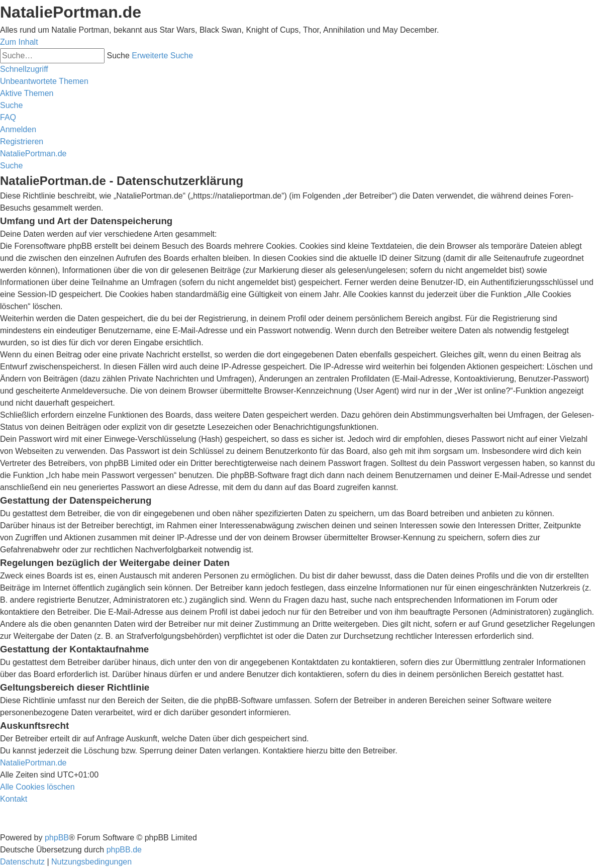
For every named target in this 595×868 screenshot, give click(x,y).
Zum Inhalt (19, 42)
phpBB (57, 838)
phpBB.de (124, 850)
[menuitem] (44, 81)
